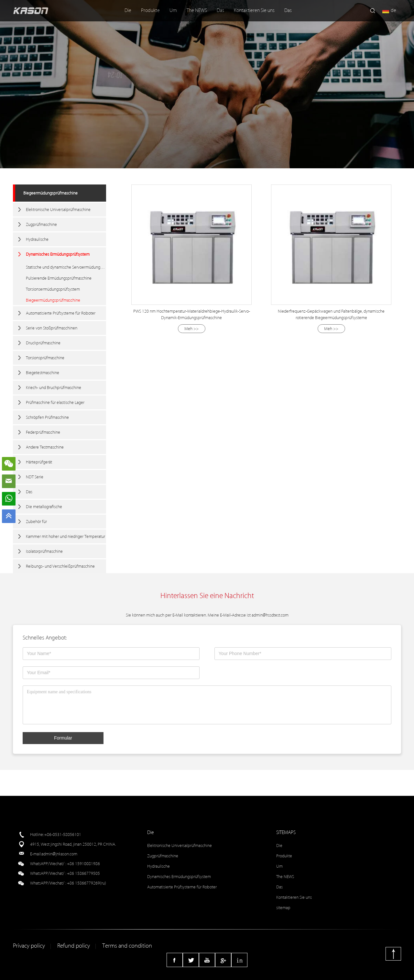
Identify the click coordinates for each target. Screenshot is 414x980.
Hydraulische (37, 239)
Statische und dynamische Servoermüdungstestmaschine (66, 267)
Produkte (150, 11)
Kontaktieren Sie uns (254, 11)
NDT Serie (35, 477)
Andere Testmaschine (45, 447)
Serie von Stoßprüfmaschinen (52, 328)
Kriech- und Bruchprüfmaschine (54, 388)
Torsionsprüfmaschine (45, 358)
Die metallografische (44, 507)
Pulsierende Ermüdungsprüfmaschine (59, 278)
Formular (63, 738)
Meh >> (191, 329)
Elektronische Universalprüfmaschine (58, 210)
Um (173, 11)
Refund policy (74, 946)
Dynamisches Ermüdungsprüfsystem (58, 254)
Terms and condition (127, 946)
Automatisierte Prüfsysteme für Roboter (61, 313)
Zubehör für (36, 522)
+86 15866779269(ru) (87, 883)
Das (220, 11)
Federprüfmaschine (43, 432)
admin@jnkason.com (59, 854)
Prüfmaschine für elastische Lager (55, 402)
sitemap (283, 908)
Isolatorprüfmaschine (44, 551)
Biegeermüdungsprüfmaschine (50, 193)
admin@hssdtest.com (270, 615)
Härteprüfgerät (39, 462)
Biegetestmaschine (43, 373)
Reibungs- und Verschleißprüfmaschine (60, 566)
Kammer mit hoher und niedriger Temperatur (65, 536)
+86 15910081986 (83, 864)
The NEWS (197, 11)
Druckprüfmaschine (43, 343)
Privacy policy (29, 946)
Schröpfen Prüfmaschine (47, 417)
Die (128, 11)
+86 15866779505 (83, 873)
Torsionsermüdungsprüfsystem (53, 289)
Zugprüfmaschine (41, 224)
